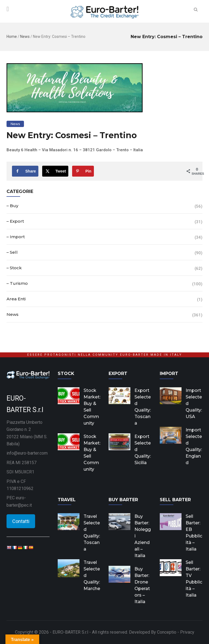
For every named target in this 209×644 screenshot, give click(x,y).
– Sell (12, 252)
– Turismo (17, 283)
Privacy (187, 632)
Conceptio (167, 632)
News (25, 37)
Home (12, 37)
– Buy (12, 206)
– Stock (14, 268)
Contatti (21, 521)
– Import (16, 237)
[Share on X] (55, 171)
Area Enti (16, 299)
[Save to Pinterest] (83, 171)
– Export (15, 221)
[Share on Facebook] (25, 171)
